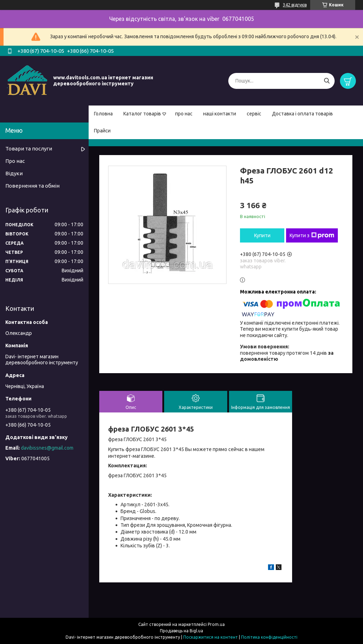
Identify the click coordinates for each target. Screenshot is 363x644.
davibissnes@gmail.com (47, 448)
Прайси (102, 131)
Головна (103, 114)
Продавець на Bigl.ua (181, 631)
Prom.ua (216, 624)
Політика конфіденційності (269, 637)
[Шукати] (327, 81)
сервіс (254, 114)
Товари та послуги (29, 149)
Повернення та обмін (32, 186)
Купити (262, 235)
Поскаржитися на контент (211, 637)
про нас (184, 114)
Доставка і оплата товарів (302, 114)
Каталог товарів (142, 114)
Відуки (14, 173)
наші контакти (220, 114)
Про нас (15, 161)
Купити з (312, 235)
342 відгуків (295, 5)
